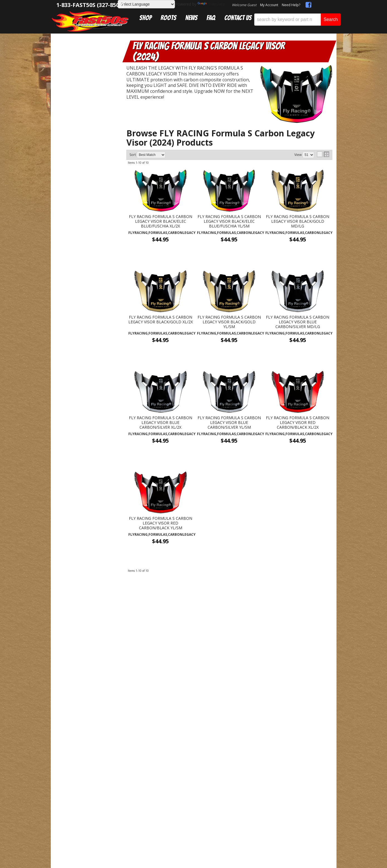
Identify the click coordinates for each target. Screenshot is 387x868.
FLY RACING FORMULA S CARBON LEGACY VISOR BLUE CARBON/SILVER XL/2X (161, 423)
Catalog (74, 54)
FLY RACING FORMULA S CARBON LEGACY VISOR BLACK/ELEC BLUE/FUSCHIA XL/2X (161, 221)
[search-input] (288, 20)
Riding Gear (79, 59)
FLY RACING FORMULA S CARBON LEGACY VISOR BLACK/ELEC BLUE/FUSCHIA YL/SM (229, 221)
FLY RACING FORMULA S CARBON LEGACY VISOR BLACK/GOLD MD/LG (298, 221)
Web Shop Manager (203, 680)
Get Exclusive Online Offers (229, 613)
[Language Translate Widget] (146, 4)
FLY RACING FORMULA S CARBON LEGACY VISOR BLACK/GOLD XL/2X (161, 320)
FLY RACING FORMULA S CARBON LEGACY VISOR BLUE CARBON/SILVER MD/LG (298, 322)
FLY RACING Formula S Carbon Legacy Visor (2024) (91, 76)
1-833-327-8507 (126, 605)
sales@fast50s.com (129, 613)
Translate (211, 4)
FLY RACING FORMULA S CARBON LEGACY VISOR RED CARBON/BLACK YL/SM (161, 523)
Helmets (79, 65)
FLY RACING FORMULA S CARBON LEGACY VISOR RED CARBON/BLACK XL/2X (298, 423)
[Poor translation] (20, 728)
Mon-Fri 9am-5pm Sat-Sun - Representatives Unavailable (86, 491)
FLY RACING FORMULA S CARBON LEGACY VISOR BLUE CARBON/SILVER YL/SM (229, 423)
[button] (297, 20)
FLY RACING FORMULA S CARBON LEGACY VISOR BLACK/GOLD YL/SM (229, 322)
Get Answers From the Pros (86, 466)
